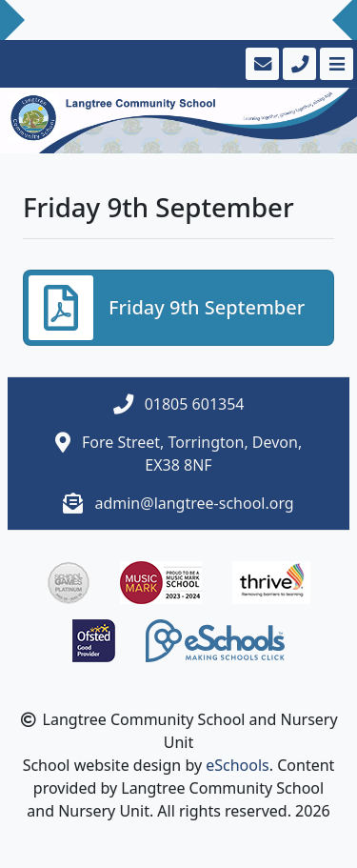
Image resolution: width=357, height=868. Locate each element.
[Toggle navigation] (335, 64)
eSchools (238, 765)
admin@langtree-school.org (194, 503)
